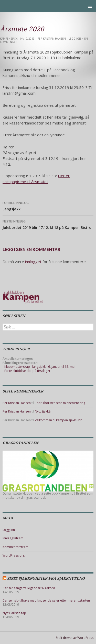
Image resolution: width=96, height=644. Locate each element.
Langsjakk (48, 206)
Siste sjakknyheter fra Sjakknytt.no (46, 578)
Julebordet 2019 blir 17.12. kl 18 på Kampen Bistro (48, 224)
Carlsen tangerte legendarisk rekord (29, 588)
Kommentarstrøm (15, 547)
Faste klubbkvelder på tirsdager (27, 371)
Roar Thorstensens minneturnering (60, 403)
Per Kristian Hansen (52, 39)
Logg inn (9, 530)
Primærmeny (90, 6)
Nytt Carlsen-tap (14, 613)
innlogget (33, 262)
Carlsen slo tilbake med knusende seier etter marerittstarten (46, 600)
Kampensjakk (9, 39)
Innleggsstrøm (13, 538)
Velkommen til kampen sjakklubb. (59, 420)
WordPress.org (14, 555)
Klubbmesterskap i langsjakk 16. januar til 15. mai (40, 367)
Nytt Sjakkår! (44, 411)
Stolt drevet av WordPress (75, 638)
